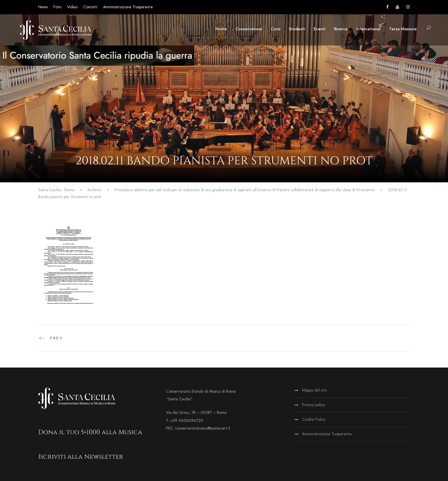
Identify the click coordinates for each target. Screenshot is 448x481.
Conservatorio (249, 29)
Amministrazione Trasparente (128, 7)
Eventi (320, 29)
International (368, 29)
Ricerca (341, 29)
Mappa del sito (314, 390)
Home (221, 29)
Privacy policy (313, 405)
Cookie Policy (314, 419)
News (43, 7)
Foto (57, 7)
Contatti (90, 7)
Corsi (276, 29)
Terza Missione (403, 29)
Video (72, 7)
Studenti (297, 29)
